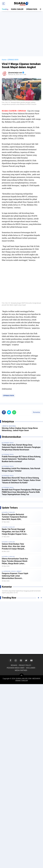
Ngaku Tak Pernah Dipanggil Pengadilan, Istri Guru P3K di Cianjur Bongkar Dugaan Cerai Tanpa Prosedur (14, 532)
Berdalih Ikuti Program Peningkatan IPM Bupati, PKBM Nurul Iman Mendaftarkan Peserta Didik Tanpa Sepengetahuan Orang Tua (21, 492)
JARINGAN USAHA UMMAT (12, 571)
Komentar (36, 412)
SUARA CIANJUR (17, 9)
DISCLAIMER (31, 668)
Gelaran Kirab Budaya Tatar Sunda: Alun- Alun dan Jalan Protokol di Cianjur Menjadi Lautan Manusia (13, 546)
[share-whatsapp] (14, 412)
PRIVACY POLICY (25, 665)
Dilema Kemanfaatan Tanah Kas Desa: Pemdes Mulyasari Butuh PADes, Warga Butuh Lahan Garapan (15, 561)
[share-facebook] (4, 412)
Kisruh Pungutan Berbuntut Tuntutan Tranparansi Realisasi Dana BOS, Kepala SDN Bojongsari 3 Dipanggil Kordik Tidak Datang (15, 517)
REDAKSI (14, 665)
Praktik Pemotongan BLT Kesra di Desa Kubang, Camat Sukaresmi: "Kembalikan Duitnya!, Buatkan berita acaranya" (21, 459)
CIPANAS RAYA (32, 9)
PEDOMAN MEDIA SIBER (16, 668)
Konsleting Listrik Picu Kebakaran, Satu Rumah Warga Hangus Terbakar (21, 470)
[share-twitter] (9, 412)
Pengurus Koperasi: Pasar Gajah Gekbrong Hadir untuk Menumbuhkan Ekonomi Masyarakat (15, 576)
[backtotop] (22, 676)
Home (4, 60)
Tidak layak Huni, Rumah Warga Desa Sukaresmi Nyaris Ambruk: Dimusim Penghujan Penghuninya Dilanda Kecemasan (21, 447)
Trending (5, 9)
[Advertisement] (21, 34)
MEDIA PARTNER (21, 670)
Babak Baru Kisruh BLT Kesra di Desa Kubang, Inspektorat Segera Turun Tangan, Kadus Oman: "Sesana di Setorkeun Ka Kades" (21, 480)
